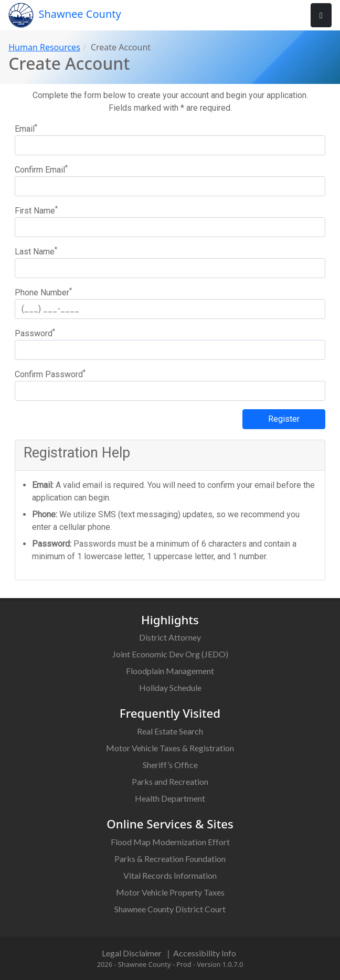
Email (26, 128)
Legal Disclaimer (132, 953)
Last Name (36, 251)
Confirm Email (41, 169)
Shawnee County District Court (170, 909)
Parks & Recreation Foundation (170, 859)
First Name (36, 210)
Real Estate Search (170, 731)
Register (284, 419)
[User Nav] (321, 15)
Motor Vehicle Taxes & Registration (170, 748)
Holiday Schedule (170, 688)
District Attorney (170, 637)
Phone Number (43, 292)
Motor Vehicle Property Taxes (170, 892)
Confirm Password (50, 374)
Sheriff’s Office (170, 765)
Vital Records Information (170, 875)
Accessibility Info (205, 953)
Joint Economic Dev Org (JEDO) (170, 654)
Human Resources (44, 47)
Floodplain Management (170, 671)
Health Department (170, 798)
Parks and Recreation (170, 781)
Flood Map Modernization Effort (170, 842)
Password (35, 333)
